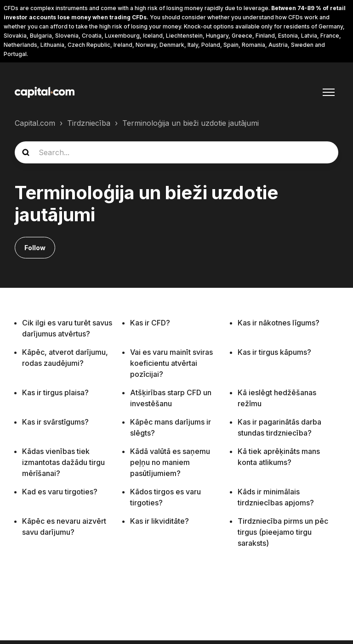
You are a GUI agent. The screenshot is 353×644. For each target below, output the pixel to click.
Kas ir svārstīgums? (55, 422)
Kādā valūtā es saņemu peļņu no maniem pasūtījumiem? (170, 462)
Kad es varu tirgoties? (60, 492)
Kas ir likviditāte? (159, 521)
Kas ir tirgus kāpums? (274, 352)
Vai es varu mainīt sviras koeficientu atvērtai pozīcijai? (171, 363)
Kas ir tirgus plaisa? (55, 392)
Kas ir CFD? (150, 323)
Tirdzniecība (89, 123)
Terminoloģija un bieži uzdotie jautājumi (191, 123)
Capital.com (35, 123)
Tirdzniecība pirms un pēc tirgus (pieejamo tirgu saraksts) (283, 532)
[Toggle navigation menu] (329, 92)
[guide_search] (176, 152)
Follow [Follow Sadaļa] (35, 248)
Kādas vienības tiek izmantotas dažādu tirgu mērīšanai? (63, 462)
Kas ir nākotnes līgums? (279, 323)
